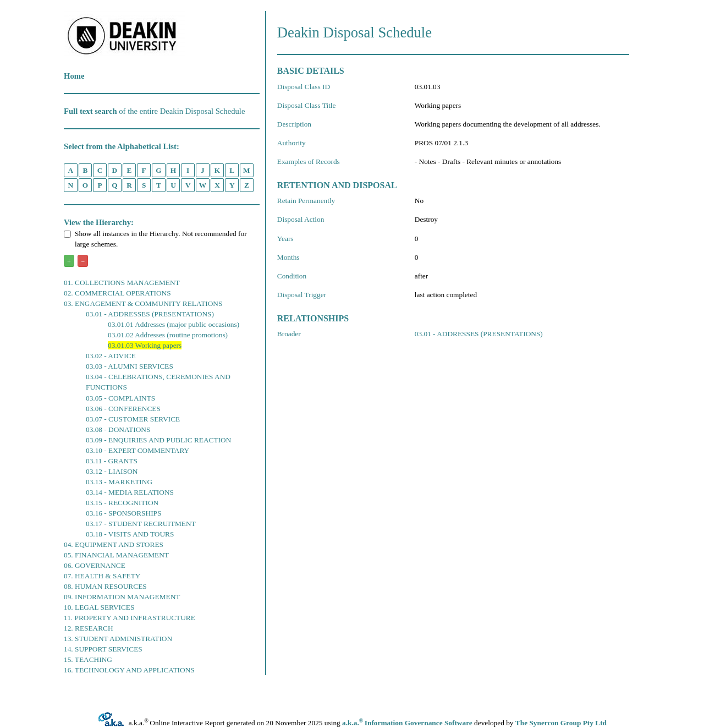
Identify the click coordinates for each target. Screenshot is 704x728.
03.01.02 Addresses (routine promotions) (168, 335)
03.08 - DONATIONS (118, 429)
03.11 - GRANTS (112, 461)
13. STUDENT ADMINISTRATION (118, 639)
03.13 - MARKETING (119, 482)
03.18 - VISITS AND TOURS (130, 534)
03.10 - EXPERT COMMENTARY (137, 450)
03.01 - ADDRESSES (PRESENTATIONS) (150, 314)
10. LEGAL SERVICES (99, 607)
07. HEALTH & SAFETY (102, 576)
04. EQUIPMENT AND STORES (114, 544)
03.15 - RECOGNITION (122, 503)
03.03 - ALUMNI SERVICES (130, 366)
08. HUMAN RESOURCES (105, 586)
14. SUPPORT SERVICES (103, 649)
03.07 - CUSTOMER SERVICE (133, 419)
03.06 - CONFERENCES (123, 409)
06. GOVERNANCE (95, 565)
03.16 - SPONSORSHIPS (123, 513)
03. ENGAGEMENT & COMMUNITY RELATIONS (143, 303)
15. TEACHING (88, 659)
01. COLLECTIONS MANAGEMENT (122, 283)
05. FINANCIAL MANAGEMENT (116, 555)
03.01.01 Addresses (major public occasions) (174, 324)
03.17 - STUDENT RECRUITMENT (141, 524)
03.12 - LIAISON (112, 471)
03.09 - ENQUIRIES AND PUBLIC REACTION (158, 440)
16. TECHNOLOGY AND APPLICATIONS (129, 670)
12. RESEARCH (89, 628)
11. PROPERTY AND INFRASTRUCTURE (130, 618)
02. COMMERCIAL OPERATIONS (117, 293)
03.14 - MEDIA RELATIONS (130, 492)
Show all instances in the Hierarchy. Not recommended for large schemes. (155, 239)
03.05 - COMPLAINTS (120, 398)
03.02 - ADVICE (111, 356)
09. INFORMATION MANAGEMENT (122, 597)
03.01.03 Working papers (145, 345)
